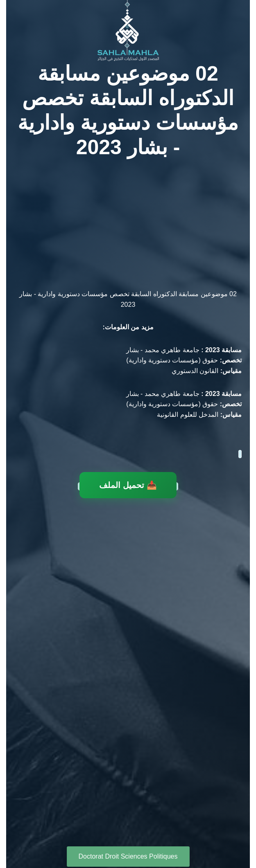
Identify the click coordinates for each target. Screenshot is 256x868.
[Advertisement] (128, 220)
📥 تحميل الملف (128, 484)
